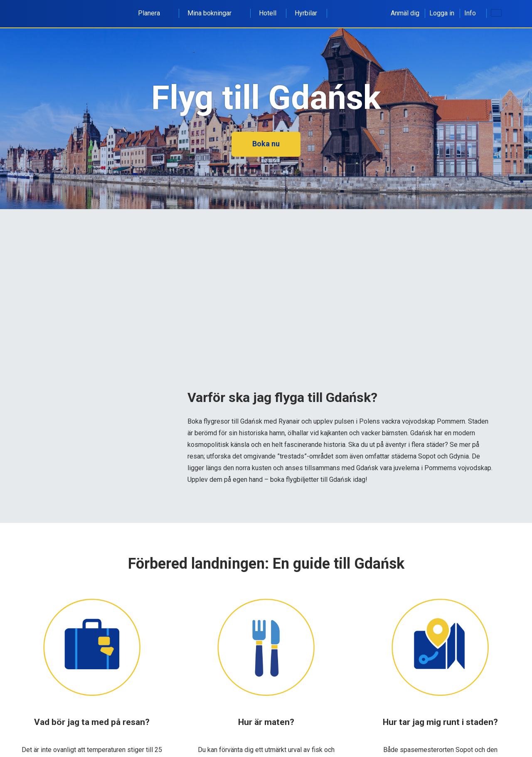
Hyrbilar (306, 13)
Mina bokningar (214, 13)
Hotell (268, 13)
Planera (154, 13)
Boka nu (266, 144)
